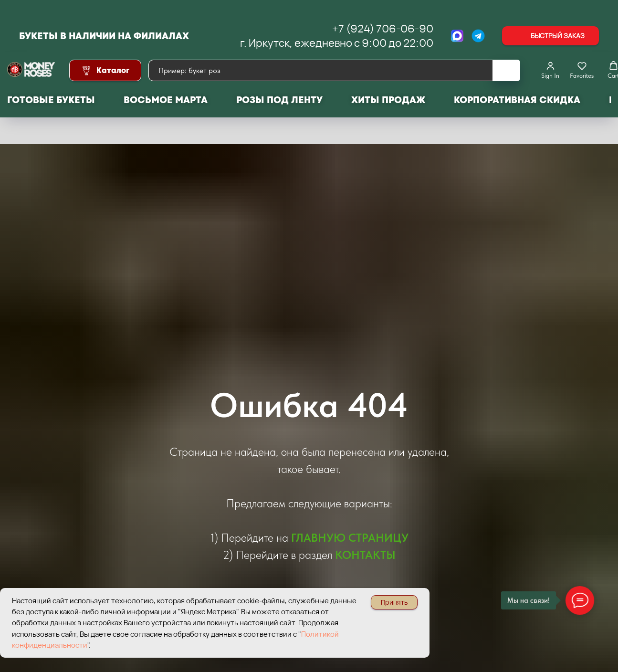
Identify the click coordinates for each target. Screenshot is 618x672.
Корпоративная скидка (517, 100)
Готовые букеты (51, 100)
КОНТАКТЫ (365, 555)
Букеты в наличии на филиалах (104, 36)
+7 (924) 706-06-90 (383, 29)
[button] (550, 36)
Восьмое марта (166, 100)
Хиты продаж (388, 100)
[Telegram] (478, 36)
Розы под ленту (279, 100)
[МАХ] (457, 36)
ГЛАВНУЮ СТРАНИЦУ (350, 538)
